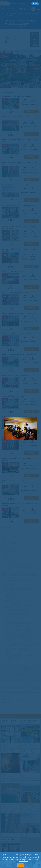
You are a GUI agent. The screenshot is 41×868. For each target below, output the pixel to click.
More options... (24, 861)
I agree (21, 865)
